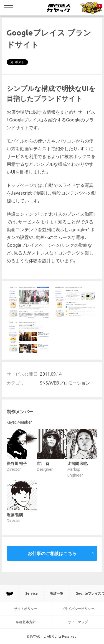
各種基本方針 (26, 622)
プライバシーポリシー (78, 609)
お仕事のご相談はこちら (52, 553)
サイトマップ (78, 622)
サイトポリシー (26, 609)
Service (31, 593)
